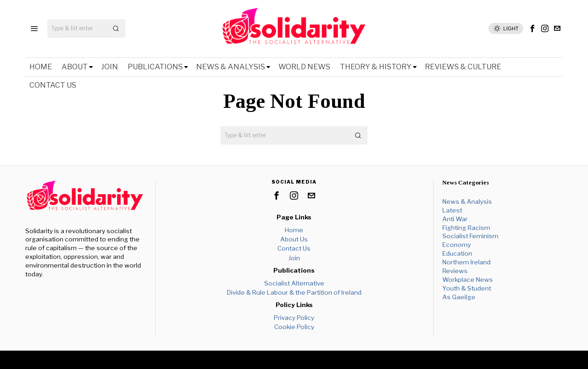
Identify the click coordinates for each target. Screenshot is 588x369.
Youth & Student (467, 288)
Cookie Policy (294, 327)
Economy (457, 245)
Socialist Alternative (294, 283)
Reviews (455, 271)
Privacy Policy (294, 318)
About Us (294, 239)
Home (294, 230)
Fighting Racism (466, 228)
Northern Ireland (466, 262)
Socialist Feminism (470, 236)
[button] (116, 28)
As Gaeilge (459, 297)
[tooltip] (532, 28)
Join (294, 258)
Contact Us (294, 248)
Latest (452, 210)
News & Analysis (467, 201)
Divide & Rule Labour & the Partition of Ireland (294, 292)
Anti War (455, 219)
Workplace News (468, 280)
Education (457, 253)
